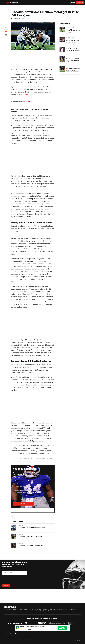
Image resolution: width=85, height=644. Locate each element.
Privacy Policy (73, 609)
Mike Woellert (14, 18)
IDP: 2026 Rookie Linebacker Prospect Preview (30, 537)
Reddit (6, 31)
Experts (45, 609)
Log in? (25, 510)
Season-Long (70, 27)
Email (6, 35)
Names (26, 609)
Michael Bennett (33, 367)
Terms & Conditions (62, 609)
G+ (16, 634)
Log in (73, 3)
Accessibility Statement (43, 611)
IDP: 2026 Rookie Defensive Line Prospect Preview (31, 546)
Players (9, 609)
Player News (38, 609)
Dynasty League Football (28, 94)
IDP (13, 517)
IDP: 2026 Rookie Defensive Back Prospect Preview (31, 528)
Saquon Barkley (26, 236)
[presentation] (15, 579)
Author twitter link (20, 18)
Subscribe (80, 3)
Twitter (6, 28)
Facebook (6, 24)
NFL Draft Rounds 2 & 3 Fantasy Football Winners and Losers (73, 60)
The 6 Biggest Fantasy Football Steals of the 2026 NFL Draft (73, 31)
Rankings (20, 609)
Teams (14, 609)
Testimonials (52, 609)
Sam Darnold (41, 236)
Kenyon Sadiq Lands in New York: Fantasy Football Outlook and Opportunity (73, 70)
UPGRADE (24, 503)
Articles (31, 609)
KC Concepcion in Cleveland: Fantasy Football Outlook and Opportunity (73, 41)
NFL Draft (20, 526)
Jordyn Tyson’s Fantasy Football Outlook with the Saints (73, 50)
